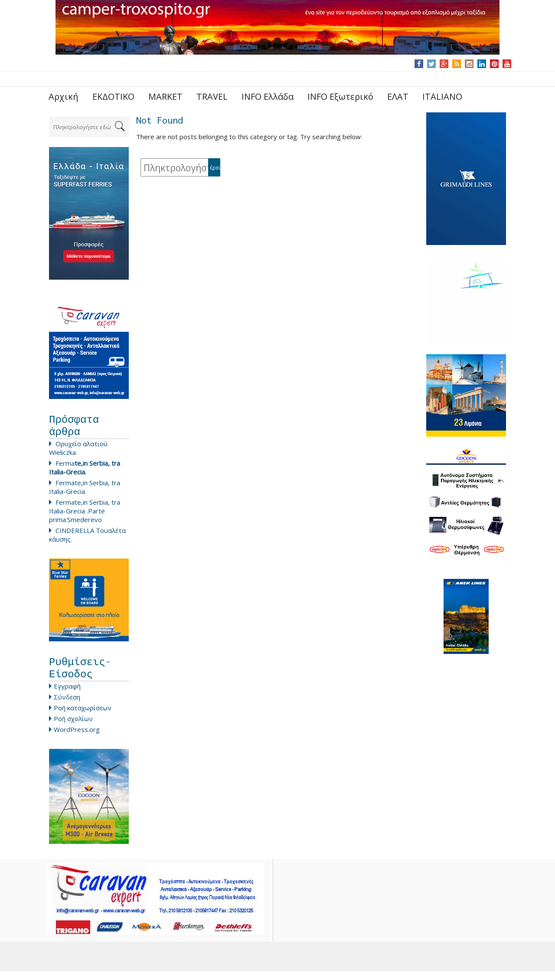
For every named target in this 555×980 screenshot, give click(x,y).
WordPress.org (77, 738)
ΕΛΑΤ (398, 96)
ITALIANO (442, 96)
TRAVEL (212, 96)
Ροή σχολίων (73, 727)
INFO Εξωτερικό (340, 96)
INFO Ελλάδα (268, 96)
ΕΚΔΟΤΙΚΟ (113, 96)
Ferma (85, 472)
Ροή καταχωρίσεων (83, 716)
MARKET (165, 96)
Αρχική (64, 96)
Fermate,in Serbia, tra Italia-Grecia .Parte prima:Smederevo (85, 515)
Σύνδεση (67, 706)
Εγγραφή (67, 695)
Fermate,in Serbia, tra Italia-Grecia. (85, 491)
